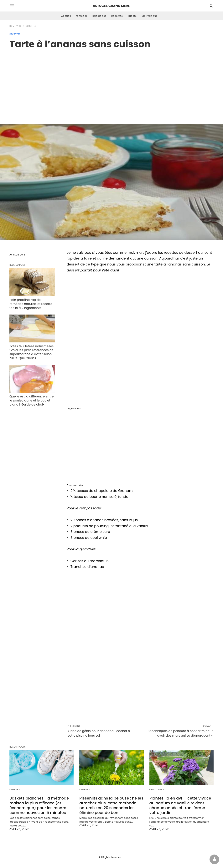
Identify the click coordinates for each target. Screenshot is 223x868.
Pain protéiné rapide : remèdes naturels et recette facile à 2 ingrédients (31, 304)
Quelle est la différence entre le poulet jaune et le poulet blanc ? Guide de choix (31, 400)
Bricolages (99, 16)
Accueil (66, 16)
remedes (82, 16)
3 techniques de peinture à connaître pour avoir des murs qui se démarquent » (180, 733)
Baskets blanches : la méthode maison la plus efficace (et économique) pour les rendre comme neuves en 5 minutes (39, 805)
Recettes (117, 16)
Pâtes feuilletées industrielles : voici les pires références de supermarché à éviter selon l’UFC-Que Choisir (31, 352)
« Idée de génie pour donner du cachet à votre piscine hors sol (99, 733)
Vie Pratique (150, 16)
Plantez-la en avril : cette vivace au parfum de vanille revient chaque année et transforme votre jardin (180, 805)
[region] (111, 83)
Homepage (15, 26)
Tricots (132, 16)
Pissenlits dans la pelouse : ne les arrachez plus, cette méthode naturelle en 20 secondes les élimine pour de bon (111, 805)
